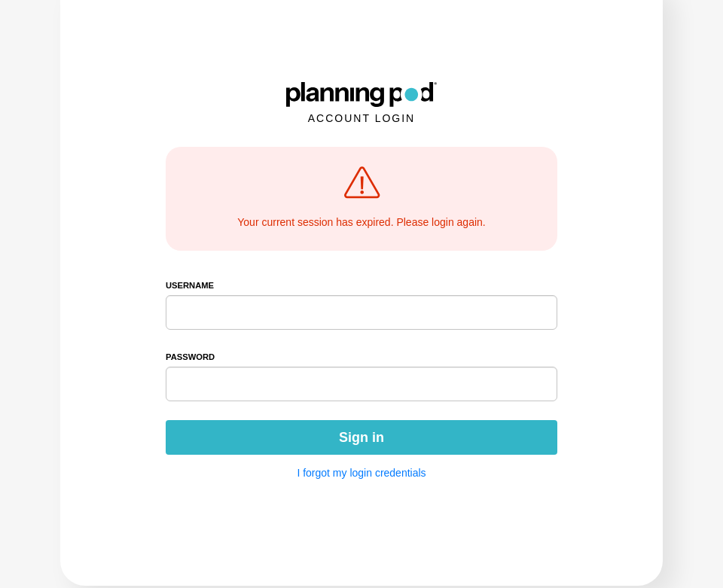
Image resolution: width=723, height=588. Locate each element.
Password (190, 357)
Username (190, 285)
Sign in (361, 437)
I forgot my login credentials (361, 473)
